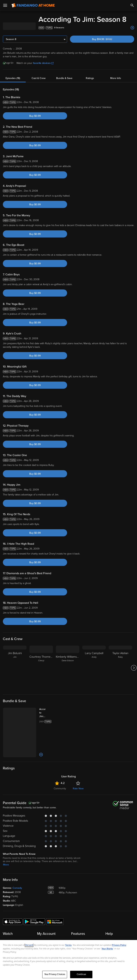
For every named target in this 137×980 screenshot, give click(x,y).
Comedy (17, 888)
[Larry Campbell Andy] (94, 668)
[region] (68, 960)
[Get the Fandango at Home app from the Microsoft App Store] (55, 921)
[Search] (132, 5)
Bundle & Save (64, 78)
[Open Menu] (5, 5)
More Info (116, 78)
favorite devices (43, 63)
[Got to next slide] (134, 668)
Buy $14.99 (108, 39)
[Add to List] (132, 28)
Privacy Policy (119, 945)
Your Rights (107, 949)
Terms (68, 945)
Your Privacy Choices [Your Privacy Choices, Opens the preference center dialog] (55, 974)
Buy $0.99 (35, 116)
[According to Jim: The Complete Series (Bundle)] (46, 713)
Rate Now (78, 789)
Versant (29, 945)
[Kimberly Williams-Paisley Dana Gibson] (68, 668)
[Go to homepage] (33, 5)
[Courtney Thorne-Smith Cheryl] (41, 668)
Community (60, 789)
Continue (81, 974)
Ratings (90, 78)
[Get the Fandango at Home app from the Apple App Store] (13, 921)
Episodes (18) (13, 78)
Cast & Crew (39, 78)
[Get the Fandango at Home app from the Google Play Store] (34, 921)
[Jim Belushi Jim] (15, 668)
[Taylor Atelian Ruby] (120, 668)
